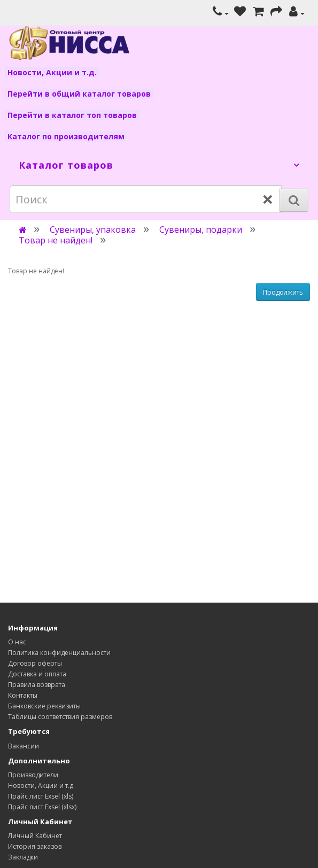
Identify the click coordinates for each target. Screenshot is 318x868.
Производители (33, 775)
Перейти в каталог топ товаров (72, 115)
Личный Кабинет (35, 836)
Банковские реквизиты (44, 706)
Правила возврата (37, 685)
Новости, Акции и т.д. (52, 72)
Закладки (23, 857)
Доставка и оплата (37, 674)
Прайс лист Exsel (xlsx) (42, 807)
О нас (17, 642)
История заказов (35, 846)
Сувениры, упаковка (93, 230)
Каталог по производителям (66, 136)
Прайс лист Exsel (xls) (41, 796)
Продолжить (283, 292)
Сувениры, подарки (201, 230)
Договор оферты (35, 663)
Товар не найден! (56, 240)
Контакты (23, 695)
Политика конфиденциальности (59, 653)
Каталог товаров (66, 165)
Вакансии (24, 746)
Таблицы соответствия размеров (60, 717)
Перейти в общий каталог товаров (79, 94)
